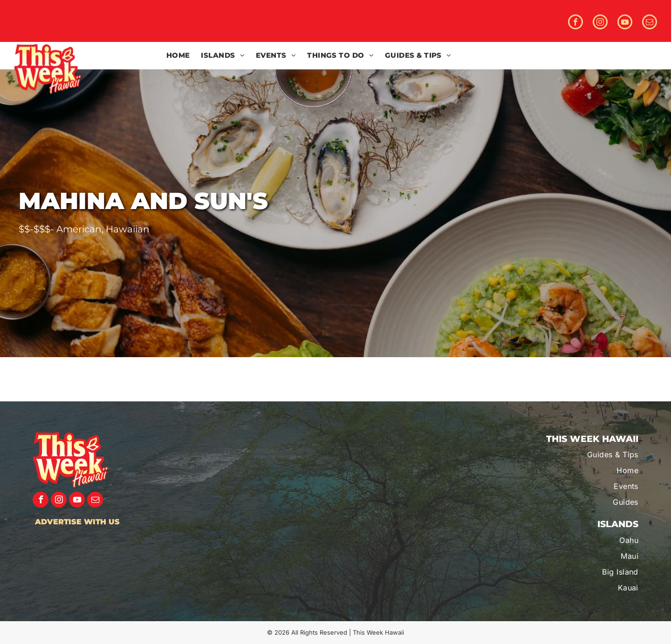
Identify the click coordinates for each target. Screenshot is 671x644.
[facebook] (575, 23)
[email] (650, 23)
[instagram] (600, 23)
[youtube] (625, 23)
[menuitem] (178, 56)
